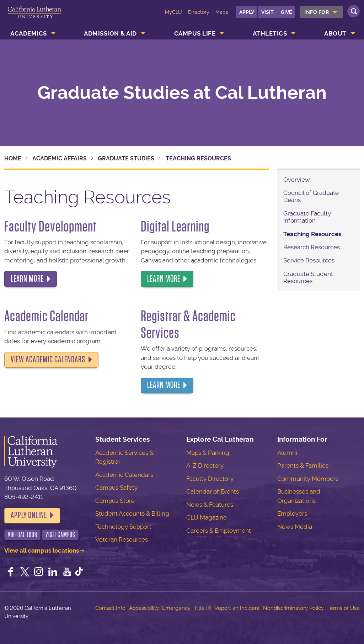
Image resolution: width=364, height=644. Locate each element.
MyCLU (173, 12)
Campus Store (115, 501)
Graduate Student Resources (308, 277)
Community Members (308, 479)
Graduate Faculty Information (307, 217)
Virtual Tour (23, 535)
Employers (292, 513)
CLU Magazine (207, 517)
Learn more (27, 279)
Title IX (202, 608)
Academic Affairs (60, 158)
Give (286, 12)
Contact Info (110, 608)
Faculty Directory (210, 479)
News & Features (210, 505)
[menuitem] (321, 12)
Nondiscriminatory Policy (293, 608)
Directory (199, 12)
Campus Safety (116, 488)
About (335, 33)
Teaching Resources (312, 234)
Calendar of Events (213, 491)
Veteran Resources (122, 539)
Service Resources (309, 260)
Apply (247, 12)
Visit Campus (60, 535)
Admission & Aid (110, 33)
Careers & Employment (219, 531)
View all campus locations (42, 550)
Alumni (287, 453)
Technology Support (123, 527)
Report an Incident (237, 608)
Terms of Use (344, 608)
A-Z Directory (205, 465)
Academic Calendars (124, 475)
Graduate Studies (126, 158)
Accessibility (144, 608)
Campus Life (195, 33)
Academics (29, 33)
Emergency (176, 608)
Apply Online (29, 515)
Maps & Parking (208, 453)
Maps (222, 12)
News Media (295, 527)
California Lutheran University (34, 17)
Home (13, 158)
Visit (267, 12)
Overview (297, 180)
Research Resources (312, 247)
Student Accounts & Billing (132, 513)
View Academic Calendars (48, 360)
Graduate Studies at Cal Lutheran (182, 93)
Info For (317, 12)
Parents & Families (303, 465)
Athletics (270, 33)
